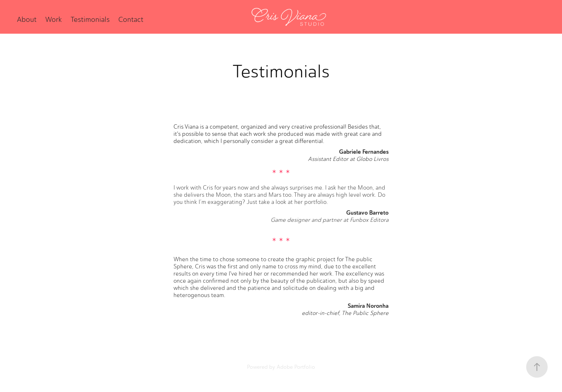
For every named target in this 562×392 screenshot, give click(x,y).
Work (53, 19)
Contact (131, 19)
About (27, 19)
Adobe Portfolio (296, 367)
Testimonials (90, 19)
